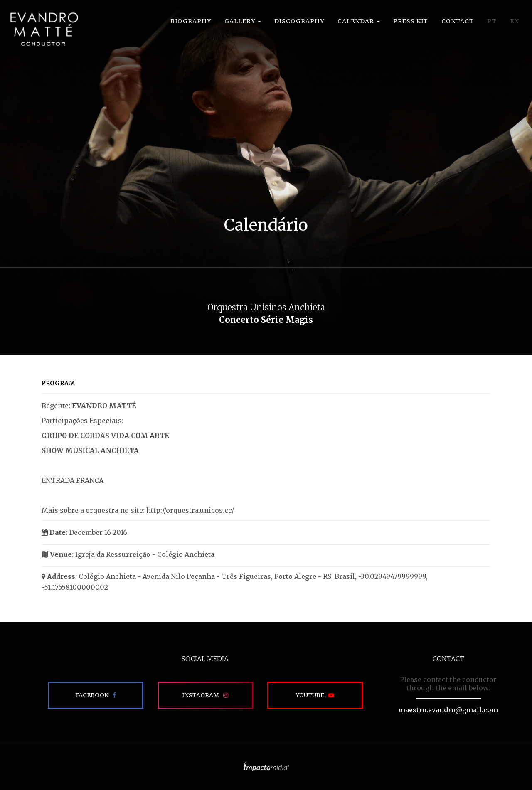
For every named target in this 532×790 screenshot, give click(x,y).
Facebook (92, 695)
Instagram (201, 695)
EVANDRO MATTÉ (44, 29)
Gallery (243, 21)
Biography (191, 21)
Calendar (359, 21)
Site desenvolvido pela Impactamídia (266, 767)
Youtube (310, 695)
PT (492, 21)
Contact (458, 21)
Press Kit (411, 21)
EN (515, 21)
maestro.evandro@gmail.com (448, 710)
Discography (299, 21)
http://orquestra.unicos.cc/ (190, 510)
